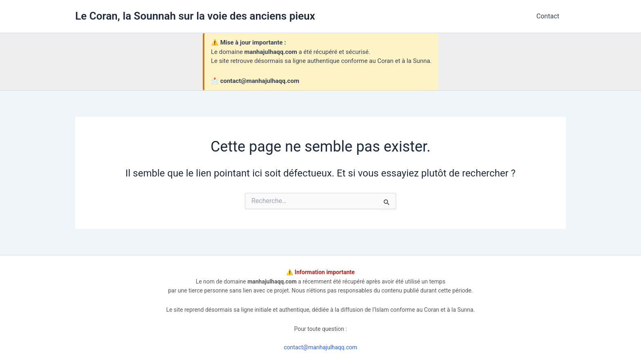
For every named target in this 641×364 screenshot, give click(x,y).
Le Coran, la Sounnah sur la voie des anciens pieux (195, 16)
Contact (548, 16)
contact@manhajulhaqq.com (320, 347)
